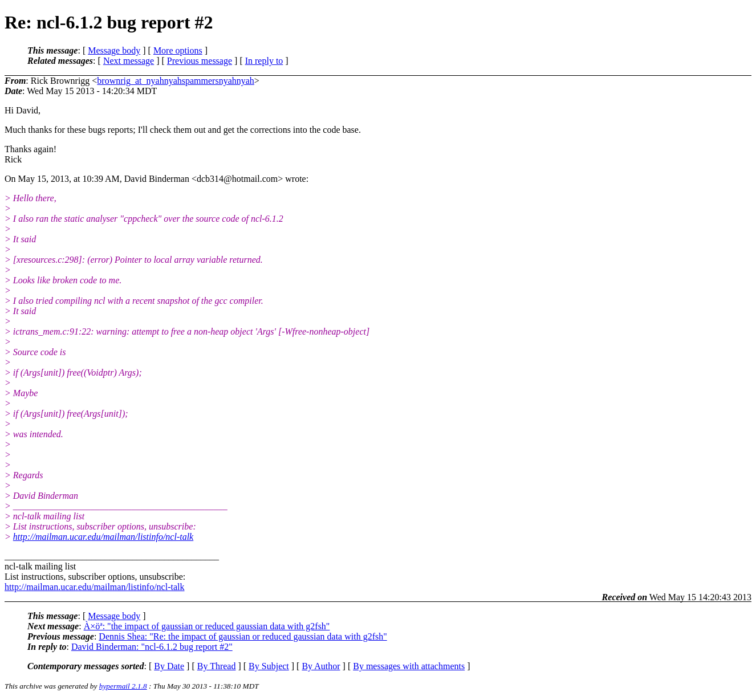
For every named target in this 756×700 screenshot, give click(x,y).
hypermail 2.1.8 (123, 686)
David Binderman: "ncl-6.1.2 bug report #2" (152, 647)
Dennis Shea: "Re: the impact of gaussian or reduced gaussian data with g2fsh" (243, 636)
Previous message (200, 61)
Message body (114, 50)
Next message (129, 61)
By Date (169, 666)
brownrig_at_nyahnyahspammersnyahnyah (175, 81)
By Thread (217, 666)
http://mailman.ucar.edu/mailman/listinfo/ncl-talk (103, 537)
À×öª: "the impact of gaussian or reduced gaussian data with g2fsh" (207, 626)
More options (178, 50)
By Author (321, 666)
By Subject (269, 666)
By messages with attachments (409, 666)
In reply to (264, 61)
